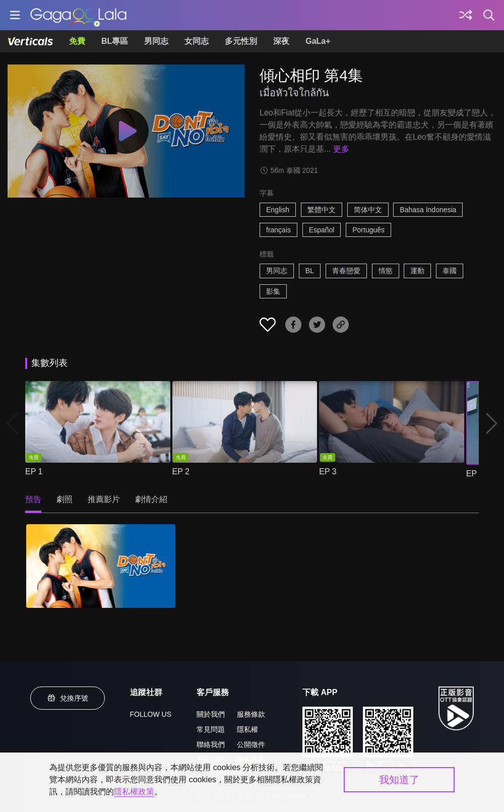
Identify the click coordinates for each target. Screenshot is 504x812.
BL (310, 271)
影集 (273, 291)
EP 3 (328, 472)
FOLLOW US (151, 714)
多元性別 (241, 41)
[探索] (466, 15)
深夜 (281, 41)
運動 (417, 271)
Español (322, 230)
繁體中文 (322, 210)
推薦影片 (104, 499)
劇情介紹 (151, 499)
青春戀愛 (346, 271)
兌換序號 (68, 698)
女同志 (197, 41)
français (278, 230)
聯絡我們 (211, 744)
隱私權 (247, 729)
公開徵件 (251, 744)
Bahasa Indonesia (428, 210)
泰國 (450, 271)
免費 (77, 41)
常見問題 (211, 729)
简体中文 (368, 210)
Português (368, 230)
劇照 (65, 499)
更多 (341, 149)
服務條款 (251, 714)
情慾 (386, 271)
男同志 (156, 41)
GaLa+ (318, 41)
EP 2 (181, 472)
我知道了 (399, 780)
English (278, 210)
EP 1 (34, 472)
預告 (33, 499)
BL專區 (115, 41)
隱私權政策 (134, 792)
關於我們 (211, 714)
